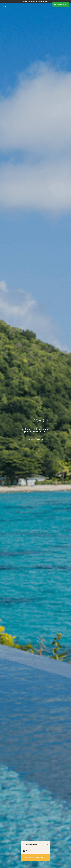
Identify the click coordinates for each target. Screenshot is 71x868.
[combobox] (38, 844)
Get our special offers (42, 1)
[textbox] (38, 844)
